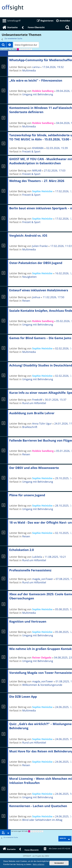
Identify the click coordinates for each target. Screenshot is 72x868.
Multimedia (29, 70)
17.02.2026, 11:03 (61, 246)
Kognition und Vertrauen (28, 621)
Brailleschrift (30, 427)
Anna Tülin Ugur (42, 423)
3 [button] (22, 49)
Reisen (26, 301)
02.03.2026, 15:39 (57, 148)
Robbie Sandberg (43, 91)
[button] (31, 49)
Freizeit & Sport (31, 151)
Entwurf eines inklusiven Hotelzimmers (39, 290)
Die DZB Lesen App (23, 697)
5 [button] (27, 49)
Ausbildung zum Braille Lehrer (32, 413)
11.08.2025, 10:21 (55, 557)
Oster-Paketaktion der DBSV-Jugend (36, 263)
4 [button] (25, 49)
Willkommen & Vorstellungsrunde (42, 685)
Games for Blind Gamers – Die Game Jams (40, 338)
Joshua (36, 297)
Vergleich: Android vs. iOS (28, 235)
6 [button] (29, 49)
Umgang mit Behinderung (38, 94)
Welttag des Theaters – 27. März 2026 (37, 181)
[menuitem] (11, 21)
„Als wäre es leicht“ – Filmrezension (36, 80)
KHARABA (38, 148)
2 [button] (20, 49)
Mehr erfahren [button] (39, 864)
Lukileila (37, 557)
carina (36, 67)
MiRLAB (37, 170)
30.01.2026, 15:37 (56, 400)
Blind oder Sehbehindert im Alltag (42, 820)
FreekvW (37, 400)
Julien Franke (40, 246)
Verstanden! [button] (59, 863)
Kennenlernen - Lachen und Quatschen (38, 806)
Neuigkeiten (29, 277)
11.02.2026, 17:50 (54, 297)
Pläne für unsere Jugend (27, 495)
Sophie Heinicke (42, 191)
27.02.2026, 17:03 (55, 170)
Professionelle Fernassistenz (30, 570)
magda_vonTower (43, 579)
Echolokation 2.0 (22, 550)
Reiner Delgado (42, 657)
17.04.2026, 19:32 (53, 67)
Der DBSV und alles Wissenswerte (34, 468)
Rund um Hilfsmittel (34, 403)
